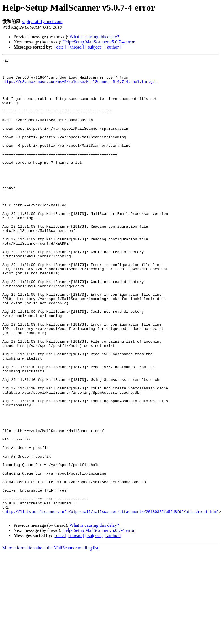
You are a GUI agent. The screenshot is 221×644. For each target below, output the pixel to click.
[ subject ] (94, 47)
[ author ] (113, 47)
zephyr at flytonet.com (42, 21)
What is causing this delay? (94, 37)
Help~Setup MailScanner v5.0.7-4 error (98, 42)
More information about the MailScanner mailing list (50, 639)
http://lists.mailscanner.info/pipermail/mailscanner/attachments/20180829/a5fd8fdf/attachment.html (112, 603)
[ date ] (60, 47)
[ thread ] (76, 47)
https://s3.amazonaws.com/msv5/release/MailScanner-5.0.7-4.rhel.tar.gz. (80, 87)
